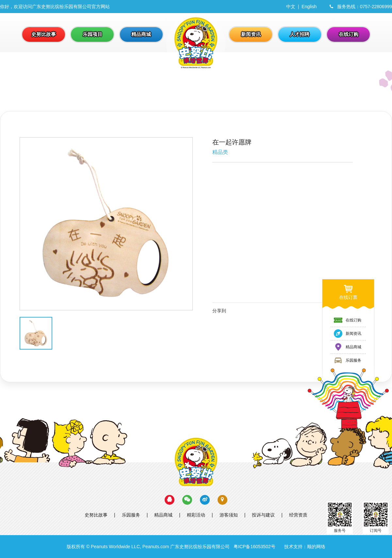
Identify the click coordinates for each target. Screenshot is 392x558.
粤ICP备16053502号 (254, 547)
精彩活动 (196, 515)
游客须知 (229, 515)
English (309, 7)
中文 (291, 7)
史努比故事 (96, 515)
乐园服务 (131, 515)
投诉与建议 (263, 515)
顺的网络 (316, 547)
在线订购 (347, 320)
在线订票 (348, 292)
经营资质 (298, 515)
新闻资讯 (347, 334)
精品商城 (163, 515)
